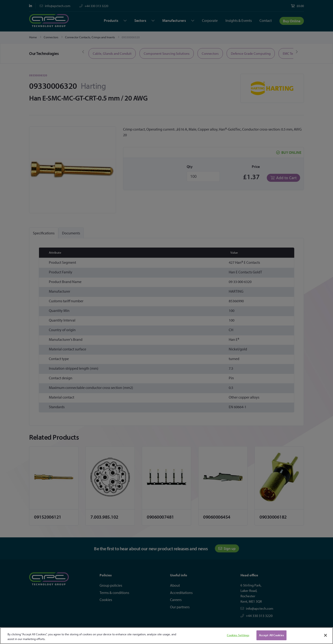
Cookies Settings (238, 635)
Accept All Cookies (271, 635)
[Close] (325, 635)
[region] (166, 636)
